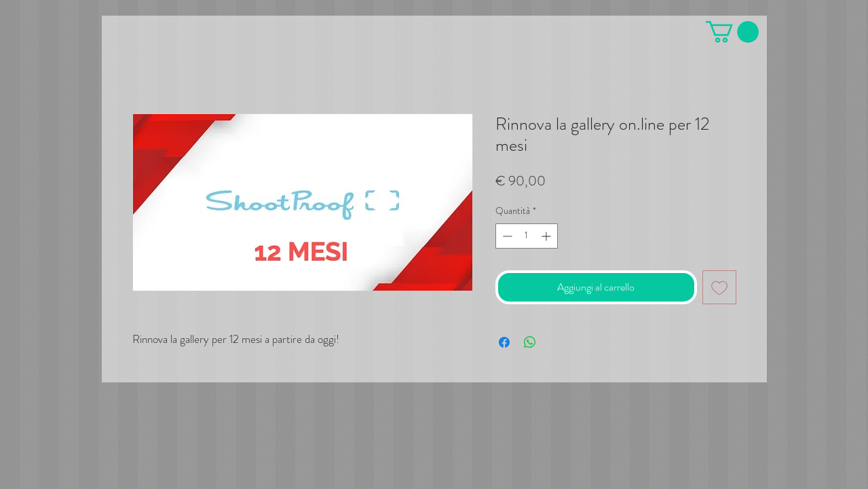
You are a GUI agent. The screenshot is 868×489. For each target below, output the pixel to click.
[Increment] (547, 236)
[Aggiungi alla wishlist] (719, 287)
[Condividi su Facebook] (504, 342)
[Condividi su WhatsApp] (530, 342)
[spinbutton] (527, 236)
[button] (732, 32)
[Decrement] (506, 236)
